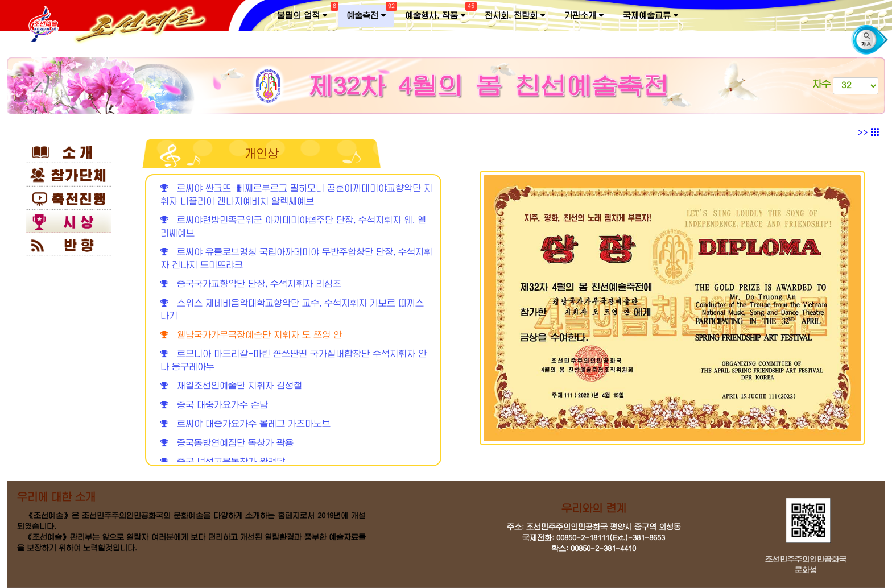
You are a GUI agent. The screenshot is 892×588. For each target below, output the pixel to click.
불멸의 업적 (306, 13)
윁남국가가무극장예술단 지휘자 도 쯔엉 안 (251, 335)
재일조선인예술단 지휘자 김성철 (231, 386)
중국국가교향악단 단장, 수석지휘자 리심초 (251, 284)
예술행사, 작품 (439, 13)
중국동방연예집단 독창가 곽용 (227, 443)
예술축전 (370, 13)
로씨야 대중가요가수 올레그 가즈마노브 (245, 424)
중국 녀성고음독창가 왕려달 (223, 462)
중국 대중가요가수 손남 (214, 405)
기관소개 (584, 16)
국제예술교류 (651, 16)
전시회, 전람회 (515, 16)
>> (869, 132)
